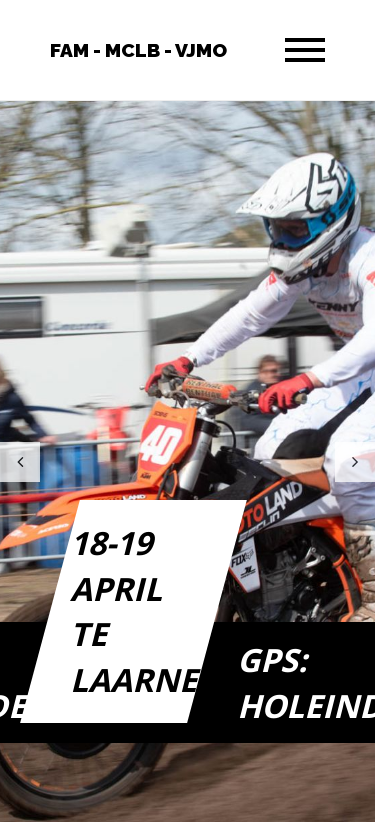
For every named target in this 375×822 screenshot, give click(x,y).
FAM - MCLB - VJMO (138, 50)
